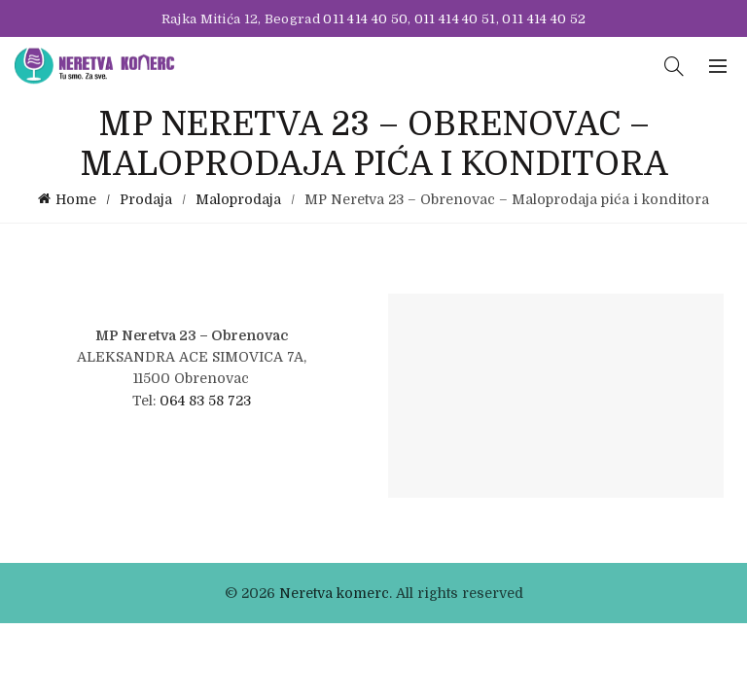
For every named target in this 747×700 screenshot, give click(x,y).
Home (76, 199)
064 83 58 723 (205, 401)
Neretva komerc (334, 593)
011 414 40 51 (455, 19)
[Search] (674, 66)
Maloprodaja (238, 199)
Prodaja (146, 199)
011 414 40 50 (365, 19)
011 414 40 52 (544, 19)
